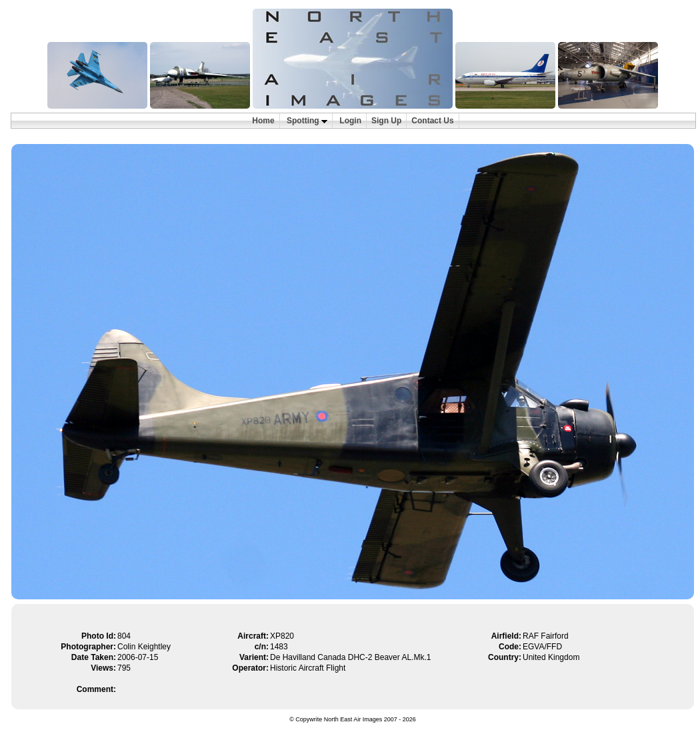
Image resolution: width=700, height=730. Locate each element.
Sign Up (386, 121)
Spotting (307, 121)
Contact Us (432, 121)
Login (350, 121)
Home (263, 121)
